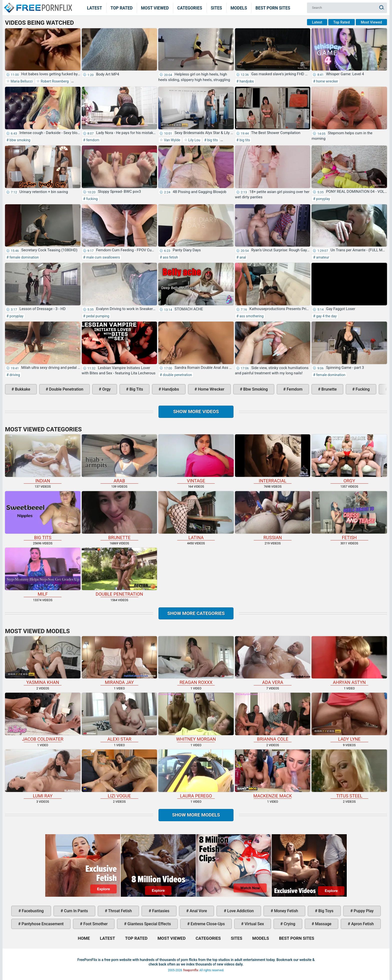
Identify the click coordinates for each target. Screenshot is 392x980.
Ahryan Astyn (349, 661)
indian (43, 459)
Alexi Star (119, 717)
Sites (216, 8)
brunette (329, 389)
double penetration (177, 375)
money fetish (285, 911)
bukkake (22, 389)
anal (242, 257)
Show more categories (196, 613)
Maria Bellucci (21, 81)
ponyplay (323, 199)
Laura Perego (196, 774)
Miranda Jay (119, 661)
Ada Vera (273, 661)
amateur (322, 257)
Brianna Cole (273, 717)
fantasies (160, 911)
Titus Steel (349, 774)
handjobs (246, 81)
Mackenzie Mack (273, 774)
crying (289, 924)
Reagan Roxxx (196, 661)
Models (239, 8)
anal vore (198, 911)
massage (323, 924)
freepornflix (191, 970)
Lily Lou (194, 140)
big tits (212, 140)
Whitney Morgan (196, 717)
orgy (106, 389)
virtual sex (254, 924)
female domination (24, 257)
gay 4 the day (326, 316)
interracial (273, 459)
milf (43, 572)
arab (119, 459)
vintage (196, 459)
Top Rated (122, 8)
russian (273, 516)
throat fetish (119, 911)
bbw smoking (20, 140)
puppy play (363, 911)
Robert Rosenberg (54, 81)
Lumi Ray (43, 774)
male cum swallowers (103, 257)
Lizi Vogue (119, 774)
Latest (94, 8)
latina (196, 516)
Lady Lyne (349, 717)
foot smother (95, 924)
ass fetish (170, 257)
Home (38, 5)
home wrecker (327, 81)
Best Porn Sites (273, 8)
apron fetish (362, 924)
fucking (91, 199)
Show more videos (196, 411)
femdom (92, 140)
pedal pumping (97, 316)
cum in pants (75, 911)
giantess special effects (149, 924)
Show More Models (196, 815)
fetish (349, 516)
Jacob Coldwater (43, 717)
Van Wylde (172, 140)
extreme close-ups (207, 924)
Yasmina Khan (43, 661)
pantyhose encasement (42, 924)
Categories (190, 8)
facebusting (32, 911)
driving (14, 375)
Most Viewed (155, 8)
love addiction (240, 911)
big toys (325, 911)
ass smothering (251, 316)
